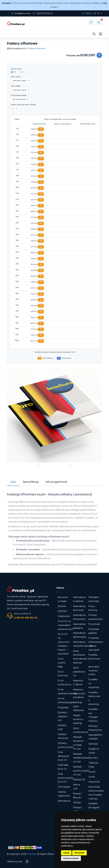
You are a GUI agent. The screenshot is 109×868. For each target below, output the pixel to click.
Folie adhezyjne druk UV (64, 756)
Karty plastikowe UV (79, 672)
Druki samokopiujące (66, 700)
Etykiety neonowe (63, 736)
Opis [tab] (13, 482)
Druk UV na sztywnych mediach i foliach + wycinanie (64, 644)
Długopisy (63, 707)
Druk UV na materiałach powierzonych (66, 625)
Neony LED (77, 787)
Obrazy (77, 802)
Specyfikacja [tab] (31, 482)
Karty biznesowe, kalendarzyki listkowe (80, 657)
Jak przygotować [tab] (56, 482)
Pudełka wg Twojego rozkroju (93, 715)
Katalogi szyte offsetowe (79, 706)
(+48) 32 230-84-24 (26, 618)
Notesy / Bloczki (78, 796)
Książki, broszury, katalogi (78, 719)
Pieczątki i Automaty (94, 599)
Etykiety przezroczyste (66, 745)
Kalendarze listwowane (79, 617)
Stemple (93, 744)
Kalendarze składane (79, 626)
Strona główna (15, 48)
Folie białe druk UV (63, 767)
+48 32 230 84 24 (43, 13)
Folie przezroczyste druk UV (66, 778)
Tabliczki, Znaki (93, 765)
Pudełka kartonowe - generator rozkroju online (94, 665)
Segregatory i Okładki (95, 737)
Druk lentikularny (65, 683)
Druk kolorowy (63, 674)
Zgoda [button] (66, 853)
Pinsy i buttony (93, 608)
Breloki (62, 606)
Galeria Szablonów (64, 794)
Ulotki (92, 777)
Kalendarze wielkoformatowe (83, 644)
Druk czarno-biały (62, 663)
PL (97, 13)
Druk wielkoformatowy (67, 692)
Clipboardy (64, 616)
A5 (22, 72)
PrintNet (31, 854)
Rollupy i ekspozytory (95, 728)
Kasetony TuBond (78, 683)
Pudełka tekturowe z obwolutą (94, 698)
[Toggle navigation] (101, 34)
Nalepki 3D (79, 780)
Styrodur (93, 758)
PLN (87, 13)
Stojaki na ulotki (94, 751)
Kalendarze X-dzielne (79, 599)
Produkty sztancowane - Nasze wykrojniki (96, 644)
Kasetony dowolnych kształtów (79, 694)
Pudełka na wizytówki (94, 683)
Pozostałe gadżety (94, 631)
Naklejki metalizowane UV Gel (81, 758)
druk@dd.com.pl (21, 13)
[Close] (106, 3)
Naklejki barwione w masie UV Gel (78, 743)
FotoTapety (64, 787)
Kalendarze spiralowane (80, 635)
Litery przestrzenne (81, 730)
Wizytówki (94, 782)
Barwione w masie (63, 599)
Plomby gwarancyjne (95, 617)
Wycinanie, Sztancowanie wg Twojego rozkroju (96, 793)
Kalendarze (64, 801)
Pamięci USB (77, 809)
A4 (15, 72)
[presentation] (39, 466)
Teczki (92, 772)
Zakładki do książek (94, 806)
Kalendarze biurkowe (79, 608)
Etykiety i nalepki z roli (63, 716)
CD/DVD (62, 611)
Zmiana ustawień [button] (71, 858)
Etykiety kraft (62, 727)
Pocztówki (94, 624)
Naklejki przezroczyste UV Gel (81, 771)
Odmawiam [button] (79, 853)
